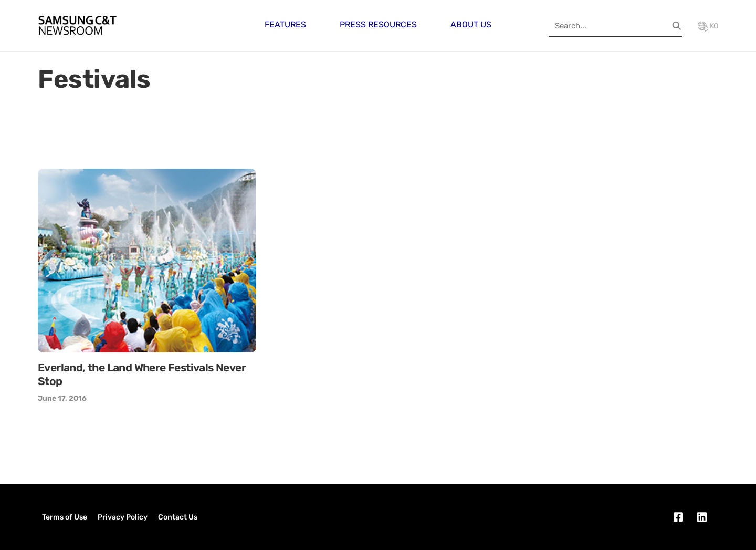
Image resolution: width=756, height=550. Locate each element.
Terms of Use (65, 517)
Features (285, 24)
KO (708, 26)
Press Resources (378, 24)
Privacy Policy (123, 517)
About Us (471, 24)
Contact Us (178, 517)
